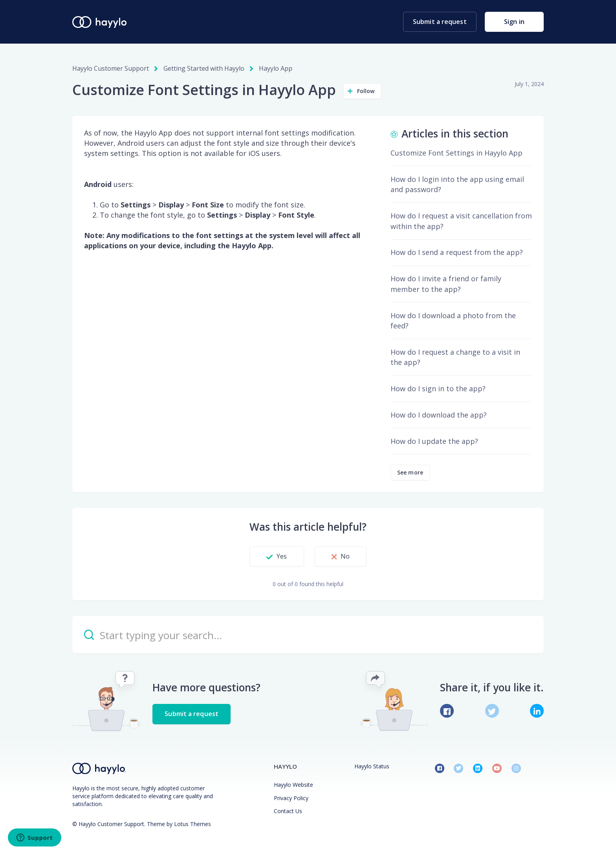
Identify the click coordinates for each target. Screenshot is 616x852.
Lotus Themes (192, 824)
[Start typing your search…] (308, 635)
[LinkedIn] (537, 711)
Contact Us (288, 811)
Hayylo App (276, 68)
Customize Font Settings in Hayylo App (456, 153)
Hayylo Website (293, 785)
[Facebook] (447, 711)
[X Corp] (492, 711)
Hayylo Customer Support (111, 68)
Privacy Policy (291, 798)
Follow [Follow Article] (366, 91)
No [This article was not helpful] (345, 556)
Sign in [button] (514, 22)
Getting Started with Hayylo (204, 68)
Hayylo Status (372, 766)
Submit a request (440, 22)
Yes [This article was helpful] (282, 556)
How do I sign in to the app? (438, 388)
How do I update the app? (434, 441)
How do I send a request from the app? (457, 252)
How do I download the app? (439, 415)
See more (410, 472)
